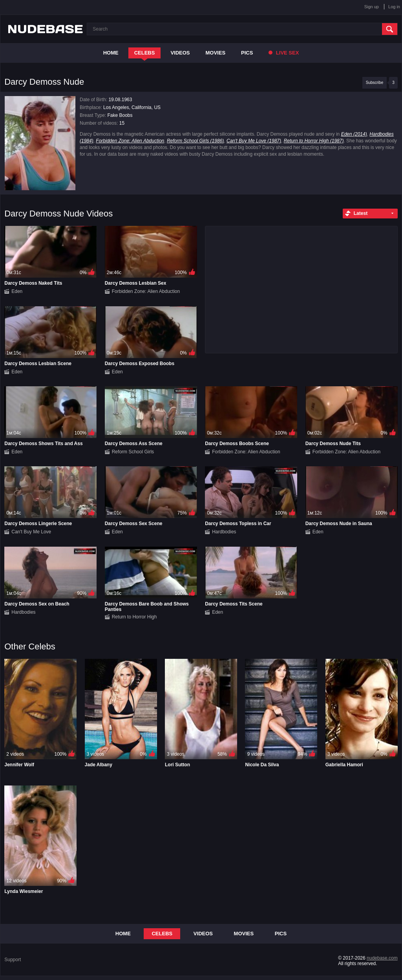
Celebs (145, 53)
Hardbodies (224, 532)
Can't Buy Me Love (31, 532)
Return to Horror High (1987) (314, 141)
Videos (180, 53)
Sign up (372, 7)
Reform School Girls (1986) (195, 141)
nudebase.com (382, 958)
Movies (216, 53)
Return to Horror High (134, 617)
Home (111, 53)
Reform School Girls (133, 452)
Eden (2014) (354, 134)
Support (13, 960)
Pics (247, 53)
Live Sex (284, 53)
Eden (17, 291)
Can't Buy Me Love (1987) (254, 141)
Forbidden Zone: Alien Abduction (130, 141)
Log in (394, 7)
